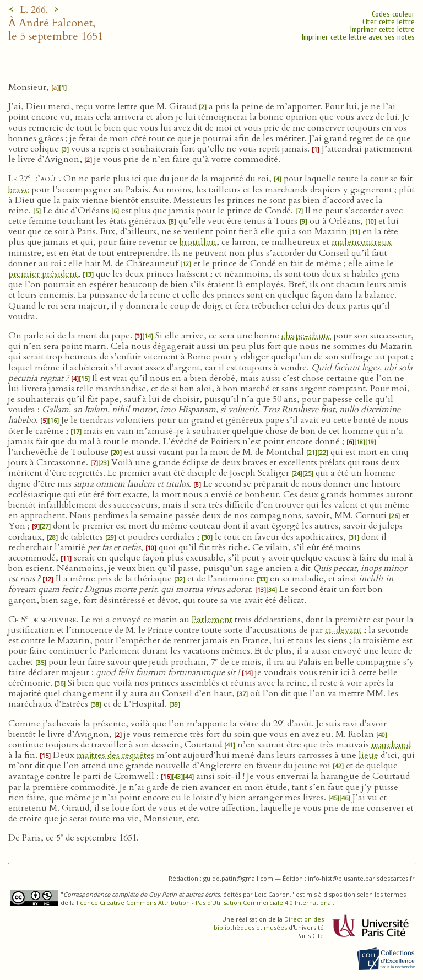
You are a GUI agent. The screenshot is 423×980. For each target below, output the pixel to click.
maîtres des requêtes (115, 755)
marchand (391, 745)
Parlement (212, 620)
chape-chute (306, 336)
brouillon (198, 242)
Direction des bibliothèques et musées (269, 923)
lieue (368, 755)
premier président (43, 274)
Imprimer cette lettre (383, 29)
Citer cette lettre (389, 22)
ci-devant (343, 630)
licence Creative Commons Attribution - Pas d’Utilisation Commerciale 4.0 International (205, 903)
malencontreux (362, 242)
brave (19, 190)
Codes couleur (393, 14)
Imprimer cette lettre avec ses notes (358, 37)
